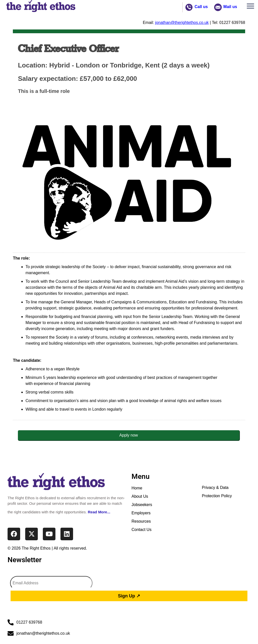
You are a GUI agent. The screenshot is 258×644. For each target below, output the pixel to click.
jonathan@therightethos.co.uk (182, 23)
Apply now (129, 435)
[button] (252, 7)
